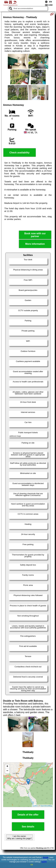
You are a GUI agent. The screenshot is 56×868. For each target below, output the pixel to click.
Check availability (19, 153)
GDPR (44, 862)
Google (46, 857)
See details (28, 827)
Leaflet (35, 806)
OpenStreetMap (46, 806)
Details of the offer (28, 815)
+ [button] (7, 767)
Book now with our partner (35, 235)
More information (35, 244)
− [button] (7, 771)
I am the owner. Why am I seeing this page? (19, 837)
